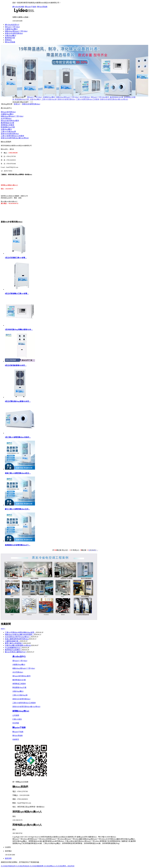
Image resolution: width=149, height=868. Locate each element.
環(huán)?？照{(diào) (20, 661)
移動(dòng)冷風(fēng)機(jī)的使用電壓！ (19, 635)
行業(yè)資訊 (17, 719)
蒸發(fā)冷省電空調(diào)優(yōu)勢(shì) (15, 138)
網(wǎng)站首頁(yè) (12, 25)
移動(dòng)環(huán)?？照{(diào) (24, 668)
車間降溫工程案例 (7, 125)
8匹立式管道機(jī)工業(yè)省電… (17, 294)
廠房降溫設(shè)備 (7, 123)
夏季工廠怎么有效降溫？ (14, 643)
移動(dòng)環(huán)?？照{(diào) (16, 31)
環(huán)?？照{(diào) (12, 27)
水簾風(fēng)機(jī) (11, 29)
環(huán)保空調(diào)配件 (10, 121)
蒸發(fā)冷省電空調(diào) (14, 33)
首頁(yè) (17, 104)
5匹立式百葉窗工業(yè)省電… (16, 258)
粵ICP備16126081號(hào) (107, 837)
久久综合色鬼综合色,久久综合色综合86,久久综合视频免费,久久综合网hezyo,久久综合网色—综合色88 (38, 866)
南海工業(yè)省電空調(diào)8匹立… (18, 473)
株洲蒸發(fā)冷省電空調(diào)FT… (18, 545)
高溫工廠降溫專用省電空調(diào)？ (17, 639)
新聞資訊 (8, 40)
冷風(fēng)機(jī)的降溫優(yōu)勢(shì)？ (18, 645)
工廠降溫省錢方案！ (12, 641)
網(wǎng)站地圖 (18, 7)
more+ (3, 629)
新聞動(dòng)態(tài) (21, 711)
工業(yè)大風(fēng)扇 (8, 131)
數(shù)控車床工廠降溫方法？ (16, 652)
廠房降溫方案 (10, 38)
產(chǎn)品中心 (19, 656)
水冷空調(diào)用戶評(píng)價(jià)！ (18, 637)
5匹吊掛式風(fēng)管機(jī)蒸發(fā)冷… (19, 329)
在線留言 (16, 739)
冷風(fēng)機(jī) (11, 36)
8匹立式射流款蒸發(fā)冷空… (16, 365)
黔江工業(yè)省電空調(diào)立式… (17, 509)
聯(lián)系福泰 (42, 7)
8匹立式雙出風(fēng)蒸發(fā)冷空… (18, 401)
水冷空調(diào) (6, 118)
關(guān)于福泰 (31, 7)
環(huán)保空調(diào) (8, 112)
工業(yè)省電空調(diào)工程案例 (12, 136)
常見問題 (16, 723)
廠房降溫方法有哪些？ (13, 650)
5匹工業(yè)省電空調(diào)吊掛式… (18, 437)
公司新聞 (16, 715)
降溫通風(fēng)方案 (8, 127)
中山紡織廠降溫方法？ (13, 648)
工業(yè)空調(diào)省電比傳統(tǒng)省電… (20, 632)
